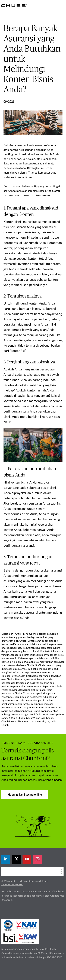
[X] (16, 859)
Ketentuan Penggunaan (12, 884)
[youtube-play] (27, 859)
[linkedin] (6, 859)
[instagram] (37, 859)
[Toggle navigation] (62, 6)
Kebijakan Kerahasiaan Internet (33, 881)
